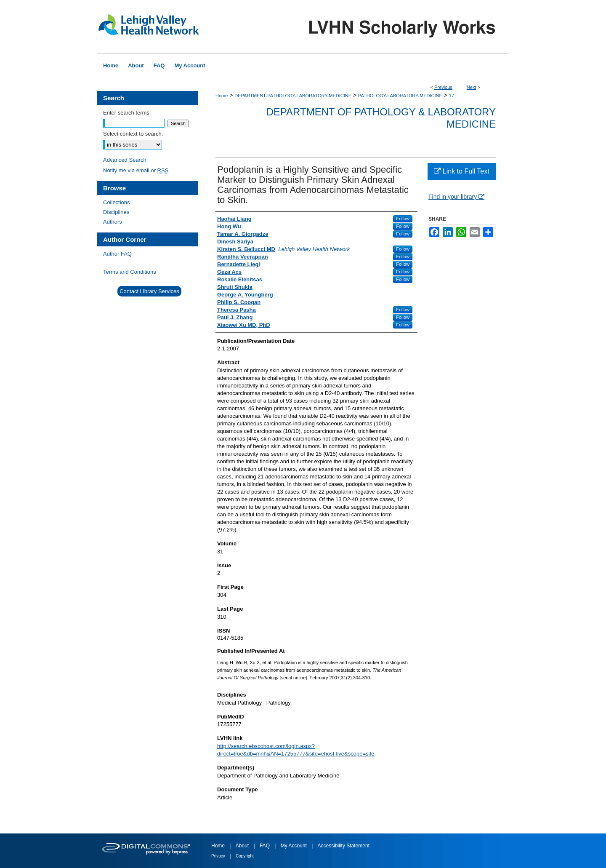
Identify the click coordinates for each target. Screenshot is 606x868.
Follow (403, 219)
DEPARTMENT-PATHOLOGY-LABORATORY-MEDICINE (293, 96)
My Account (294, 846)
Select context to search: (133, 134)
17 (452, 96)
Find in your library (456, 197)
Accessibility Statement (344, 846)
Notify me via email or (136, 170)
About (243, 846)
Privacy (219, 856)
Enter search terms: (127, 113)
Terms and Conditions (130, 272)
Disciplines (116, 212)
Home (222, 96)
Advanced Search (125, 160)
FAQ (265, 846)
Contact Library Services (149, 291)
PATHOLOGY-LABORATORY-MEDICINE (400, 96)
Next (472, 87)
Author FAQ (117, 254)
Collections (117, 202)
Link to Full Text (461, 171)
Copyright (245, 856)
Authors (113, 222)
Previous (443, 87)
